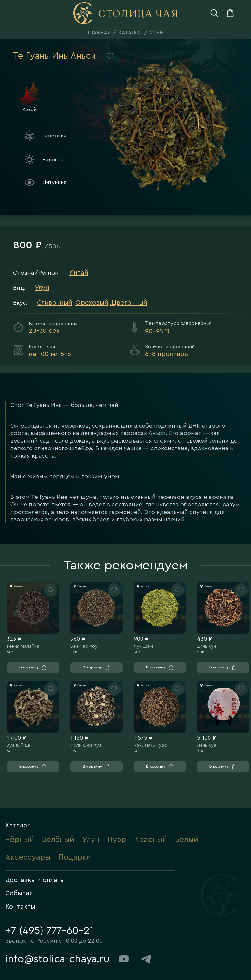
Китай (79, 273)
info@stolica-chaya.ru (57, 959)
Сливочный (55, 303)
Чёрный (20, 840)
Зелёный (58, 840)
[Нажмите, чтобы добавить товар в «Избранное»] (51, 590)
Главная (99, 33)
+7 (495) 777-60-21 (49, 931)
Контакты (20, 907)
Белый (187, 840)
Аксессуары (28, 857)
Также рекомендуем (125, 566)
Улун (157, 33)
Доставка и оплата (35, 880)
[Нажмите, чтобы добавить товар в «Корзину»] (33, 667)
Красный (151, 840)
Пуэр (117, 840)
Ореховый (92, 303)
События (19, 893)
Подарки (75, 857)
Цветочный (130, 303)
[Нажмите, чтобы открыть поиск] (214, 13)
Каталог (130, 33)
